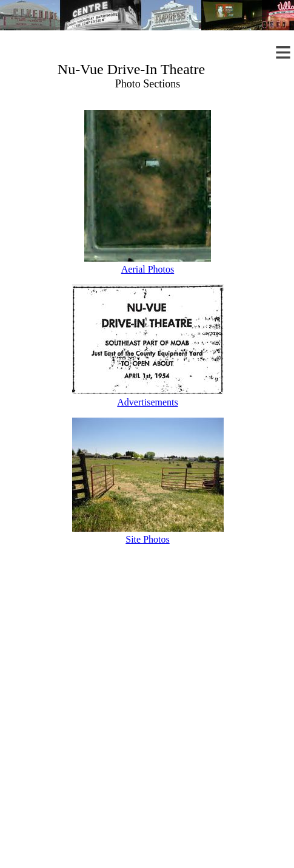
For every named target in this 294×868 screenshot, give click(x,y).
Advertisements (147, 402)
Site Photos (147, 539)
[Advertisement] (147, 721)
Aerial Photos (148, 269)
